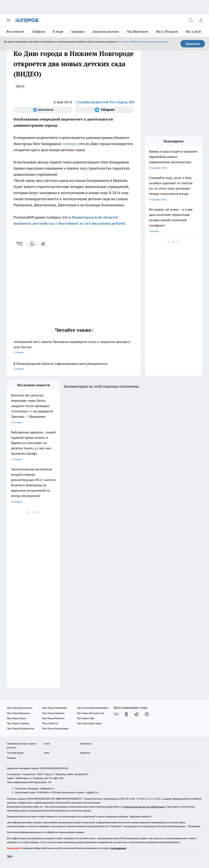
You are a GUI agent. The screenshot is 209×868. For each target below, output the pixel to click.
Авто (46, 753)
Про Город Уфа (86, 718)
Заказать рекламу (106, 32)
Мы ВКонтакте (138, 32)
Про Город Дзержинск (20, 708)
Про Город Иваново (53, 713)
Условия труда (15, 753)
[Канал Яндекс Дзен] (147, 714)
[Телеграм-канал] (105, 110)
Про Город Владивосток (21, 728)
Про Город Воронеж (18, 713)
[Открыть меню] (9, 20)
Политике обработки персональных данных (142, 42)
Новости (85, 753)
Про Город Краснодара (55, 728)
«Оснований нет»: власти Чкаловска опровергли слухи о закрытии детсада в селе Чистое (74, 347)
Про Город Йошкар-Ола (91, 713)
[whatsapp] (32, 244)
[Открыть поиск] (191, 20)
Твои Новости (50, 723)
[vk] (20, 244)
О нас (47, 744)
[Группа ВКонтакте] (43, 110)
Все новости (15, 32)
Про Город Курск (17, 718)
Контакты (86, 744)
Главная (11, 758)
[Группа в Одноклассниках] (126, 714)
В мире (58, 32)
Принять (193, 44)
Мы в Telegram (167, 32)
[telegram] (44, 244)
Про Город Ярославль (89, 723)
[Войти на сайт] (201, 20)
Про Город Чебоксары (55, 708)
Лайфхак (39, 32)
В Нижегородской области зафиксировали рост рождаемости (74, 367)
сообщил (69, 144)
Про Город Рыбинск (53, 718)
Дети (20, 86)
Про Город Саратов (18, 723)
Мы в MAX (193, 32)
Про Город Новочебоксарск (93, 708)
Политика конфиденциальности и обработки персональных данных (46, 832)
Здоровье (78, 32)
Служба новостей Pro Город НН (105, 102)
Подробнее (194, 826)
